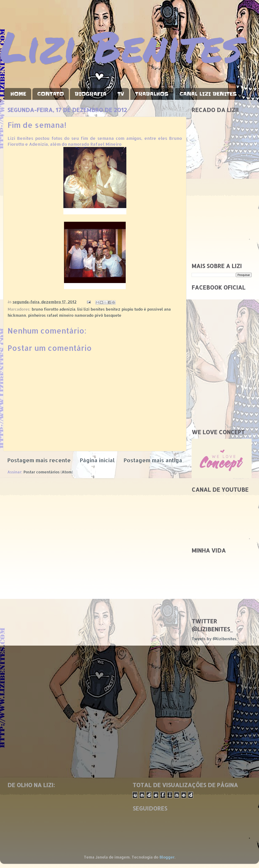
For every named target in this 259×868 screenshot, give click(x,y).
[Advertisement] (39, 216)
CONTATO (51, 94)
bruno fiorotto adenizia (53, 309)
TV (121, 94)
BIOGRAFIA (91, 94)
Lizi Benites (121, 46)
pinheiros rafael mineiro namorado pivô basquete (75, 315)
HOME (18, 94)
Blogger (167, 857)
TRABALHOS (152, 94)
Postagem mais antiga (153, 460)
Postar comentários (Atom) (48, 472)
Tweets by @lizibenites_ (215, 639)
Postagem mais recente (39, 460)
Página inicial (97, 460)
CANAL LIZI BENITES (208, 94)
